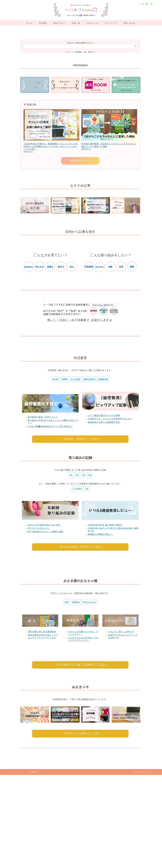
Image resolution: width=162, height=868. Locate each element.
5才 (90, 475)
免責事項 (33, 772)
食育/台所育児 (89, 379)
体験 (110, 267)
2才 (77, 475)
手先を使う (100, 267)
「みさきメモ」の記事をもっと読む (80, 733)
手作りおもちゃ (89, 602)
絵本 (90, 52)
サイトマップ (111, 23)
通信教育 (79, 52)
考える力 (40, 267)
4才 (84, 475)
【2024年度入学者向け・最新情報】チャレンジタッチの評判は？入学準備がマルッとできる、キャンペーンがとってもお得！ (51, 146)
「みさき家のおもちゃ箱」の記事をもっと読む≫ (80, 665)
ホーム (30, 23)
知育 (121, 267)
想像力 (50, 267)
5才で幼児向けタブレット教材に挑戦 (45, 532)
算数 (132, 267)
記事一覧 (76, 23)
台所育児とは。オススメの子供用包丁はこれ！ (110, 419)
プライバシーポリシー (18, 772)
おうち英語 (76, 379)
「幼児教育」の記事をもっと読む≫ (80, 439)
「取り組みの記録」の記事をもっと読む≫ (80, 547)
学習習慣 (89, 267)
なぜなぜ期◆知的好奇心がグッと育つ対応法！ (50, 427)
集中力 (61, 267)
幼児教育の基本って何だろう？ (43, 417)
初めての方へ (59, 23)
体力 (72, 267)
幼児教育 (43, 23)
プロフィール (92, 23)
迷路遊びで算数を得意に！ (100, 534)
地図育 (65, 379)
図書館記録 (103, 379)
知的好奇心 (29, 267)
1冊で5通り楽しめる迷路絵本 (42, 632)
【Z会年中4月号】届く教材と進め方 (105, 525)
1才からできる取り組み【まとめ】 (44, 525)
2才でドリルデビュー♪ (38, 528)
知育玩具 (76, 602)
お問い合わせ (129, 23)
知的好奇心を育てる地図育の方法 (104, 422)
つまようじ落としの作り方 (121, 632)
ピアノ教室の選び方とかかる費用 (104, 416)
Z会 (85, 52)
